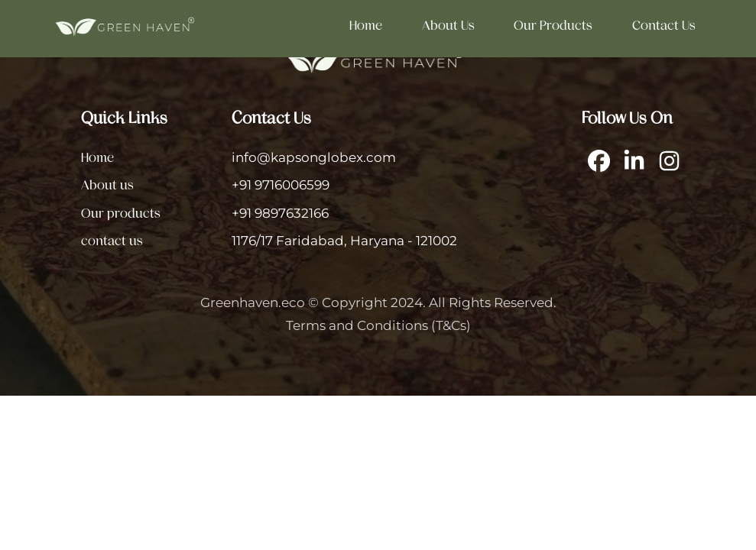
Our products (553, 25)
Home (366, 25)
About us (448, 25)
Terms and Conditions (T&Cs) (378, 325)
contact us (664, 25)
